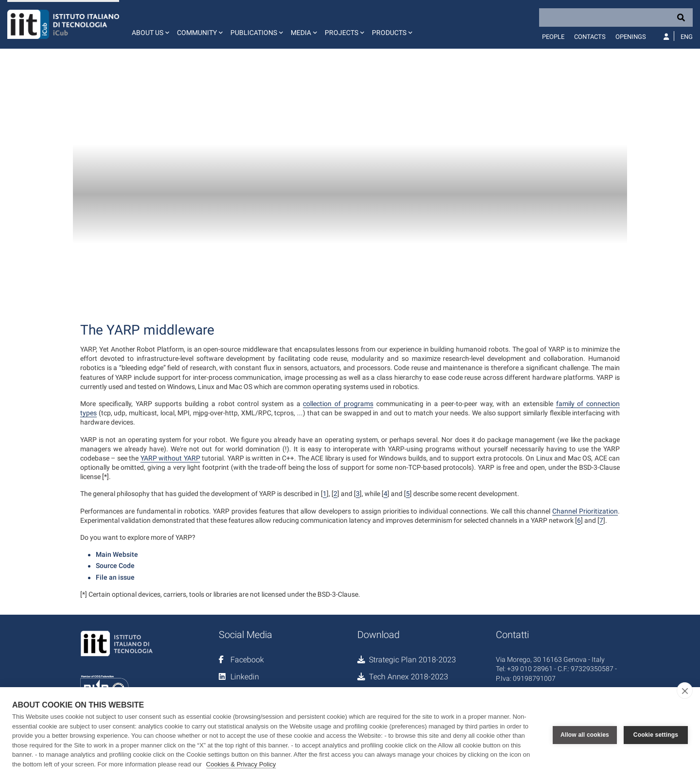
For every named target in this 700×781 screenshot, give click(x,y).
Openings (631, 37)
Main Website (117, 554)
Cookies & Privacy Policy (241, 764)
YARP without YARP (170, 458)
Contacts (590, 37)
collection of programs (338, 404)
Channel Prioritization (585, 511)
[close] (685, 691)
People (553, 37)
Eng (687, 37)
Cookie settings (656, 734)
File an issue (115, 577)
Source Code (115, 566)
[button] (149, 24)
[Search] (616, 18)
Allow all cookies (585, 734)
